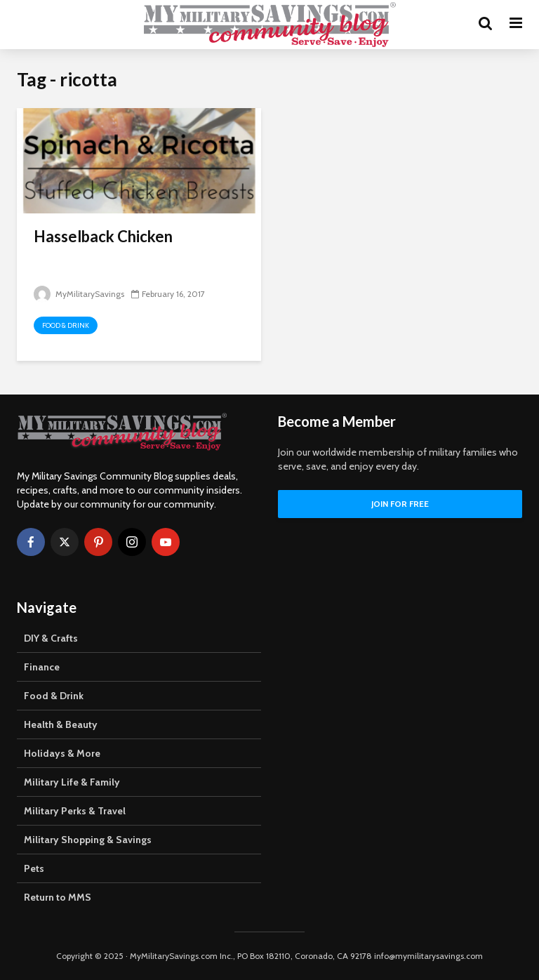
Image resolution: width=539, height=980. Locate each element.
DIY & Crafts (51, 638)
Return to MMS (58, 897)
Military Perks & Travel (75, 811)
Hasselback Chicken (103, 236)
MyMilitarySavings (79, 294)
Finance (42, 667)
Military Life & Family (72, 782)
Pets (34, 868)
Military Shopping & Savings (88, 840)
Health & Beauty (61, 724)
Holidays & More (62, 753)
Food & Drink (66, 325)
